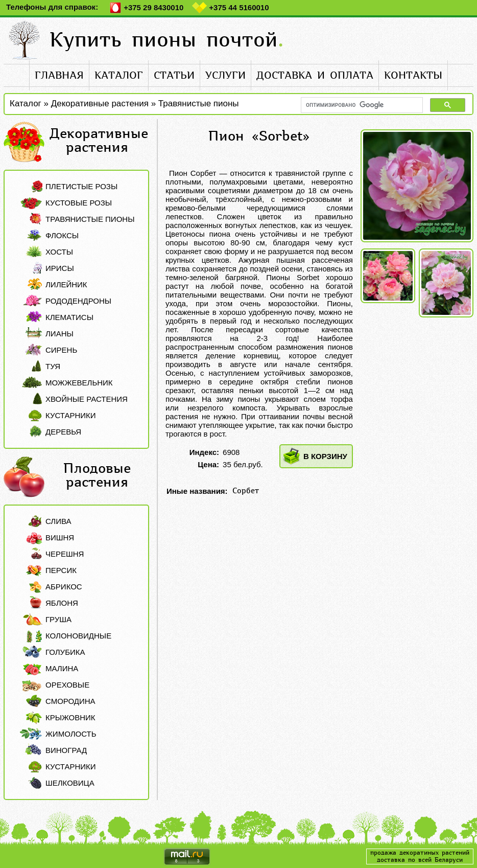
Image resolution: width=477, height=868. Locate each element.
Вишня (60, 538)
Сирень (61, 350)
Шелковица (70, 783)
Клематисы (69, 317)
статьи (174, 75)
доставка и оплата (315, 75)
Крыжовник (70, 717)
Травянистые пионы (199, 104)
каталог (119, 75)
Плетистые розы (81, 186)
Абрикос (64, 587)
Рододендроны (78, 301)
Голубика (65, 652)
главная (59, 75)
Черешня (65, 554)
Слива (58, 521)
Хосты (59, 252)
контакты (413, 75)
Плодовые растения (97, 475)
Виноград (66, 750)
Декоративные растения (100, 104)
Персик (61, 570)
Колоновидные (78, 636)
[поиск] (361, 105)
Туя (53, 366)
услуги (225, 75)
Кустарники (71, 415)
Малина (62, 668)
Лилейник (66, 284)
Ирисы (60, 268)
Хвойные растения (87, 399)
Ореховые (67, 685)
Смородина (70, 701)
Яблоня (62, 603)
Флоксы (62, 235)
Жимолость (71, 734)
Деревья (63, 432)
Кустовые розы (79, 203)
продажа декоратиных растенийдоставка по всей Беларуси (420, 856)
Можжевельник (79, 383)
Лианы (59, 334)
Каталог (26, 104)
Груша (58, 619)
